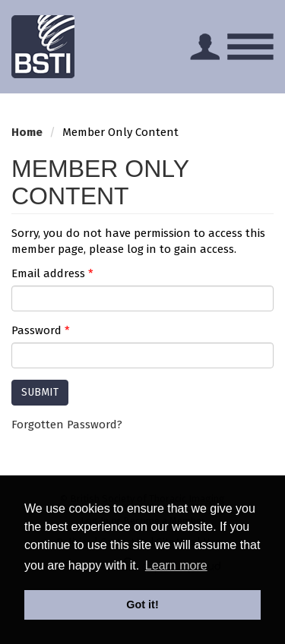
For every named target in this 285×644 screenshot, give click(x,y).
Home (27, 132)
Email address (52, 273)
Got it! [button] (142, 605)
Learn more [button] (176, 565)
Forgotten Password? (67, 425)
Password (41, 330)
